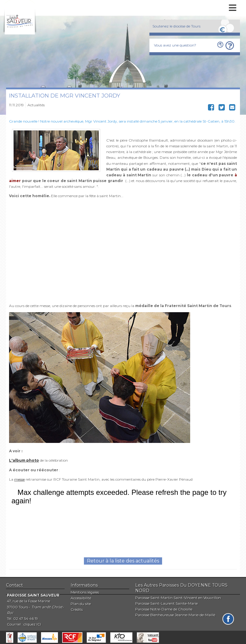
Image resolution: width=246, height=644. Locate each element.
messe (19, 479)
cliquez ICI (32, 624)
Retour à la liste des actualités (123, 561)
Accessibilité (81, 598)
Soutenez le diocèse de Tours (176, 26)
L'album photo (24, 460)
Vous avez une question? (175, 45)
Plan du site (81, 604)
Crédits (77, 609)
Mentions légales (85, 592)
